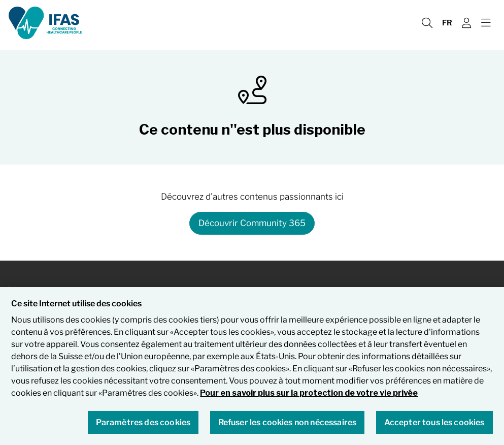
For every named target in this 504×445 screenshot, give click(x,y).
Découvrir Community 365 (252, 223)
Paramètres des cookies (143, 425)
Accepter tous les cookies (434, 425)
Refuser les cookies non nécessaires (288, 425)
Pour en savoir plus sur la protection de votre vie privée (309, 396)
